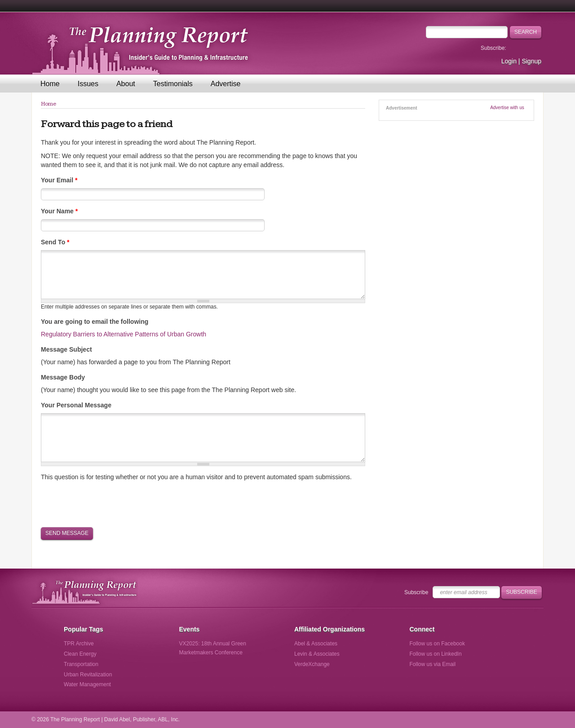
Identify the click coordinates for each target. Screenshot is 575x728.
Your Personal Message (76, 405)
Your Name (59, 211)
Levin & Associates (317, 654)
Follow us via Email (433, 664)
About (126, 84)
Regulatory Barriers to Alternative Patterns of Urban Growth (124, 334)
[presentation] (109, 503)
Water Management (87, 684)
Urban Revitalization (88, 675)
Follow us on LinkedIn (436, 654)
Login (509, 61)
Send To (55, 242)
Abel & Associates (316, 644)
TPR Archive (79, 644)
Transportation (81, 664)
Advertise (226, 84)
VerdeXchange (312, 664)
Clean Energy (80, 654)
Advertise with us (507, 108)
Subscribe (416, 592)
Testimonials (173, 84)
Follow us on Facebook (437, 644)
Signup (531, 61)
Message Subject (66, 349)
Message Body (63, 377)
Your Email (59, 180)
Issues (88, 84)
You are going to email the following (95, 322)
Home (50, 84)
